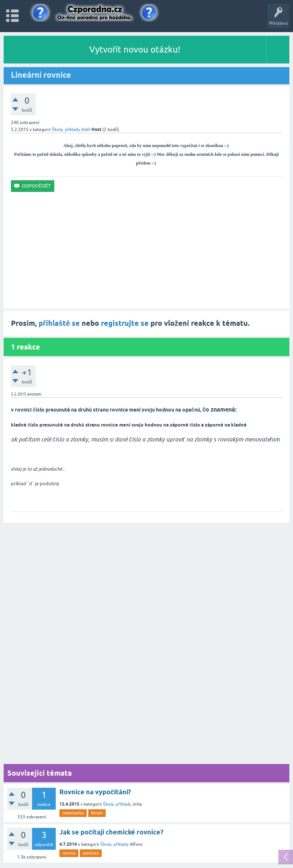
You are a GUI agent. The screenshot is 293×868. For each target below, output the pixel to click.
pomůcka (91, 853)
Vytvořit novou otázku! (135, 49)
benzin (97, 813)
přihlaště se (59, 323)
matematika (73, 813)
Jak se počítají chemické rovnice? (111, 832)
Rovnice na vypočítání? (95, 792)
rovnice (69, 853)
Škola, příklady (66, 130)
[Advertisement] (146, 250)
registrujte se (125, 323)
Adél (86, 130)
